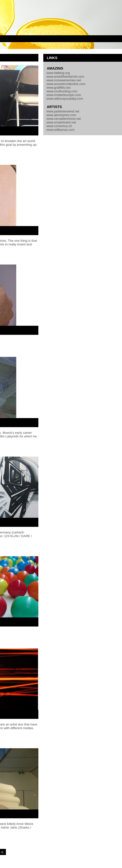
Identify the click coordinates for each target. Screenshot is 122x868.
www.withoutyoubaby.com (65, 99)
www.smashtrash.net (61, 122)
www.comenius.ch (59, 126)
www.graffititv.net (58, 88)
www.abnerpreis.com (61, 115)
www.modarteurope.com (64, 95)
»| (2, 852)
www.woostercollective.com (66, 84)
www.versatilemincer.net (64, 119)
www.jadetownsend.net (63, 111)
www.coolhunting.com (62, 91)
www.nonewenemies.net (64, 80)
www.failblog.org (58, 73)
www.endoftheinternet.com (65, 77)
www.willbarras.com (61, 130)
